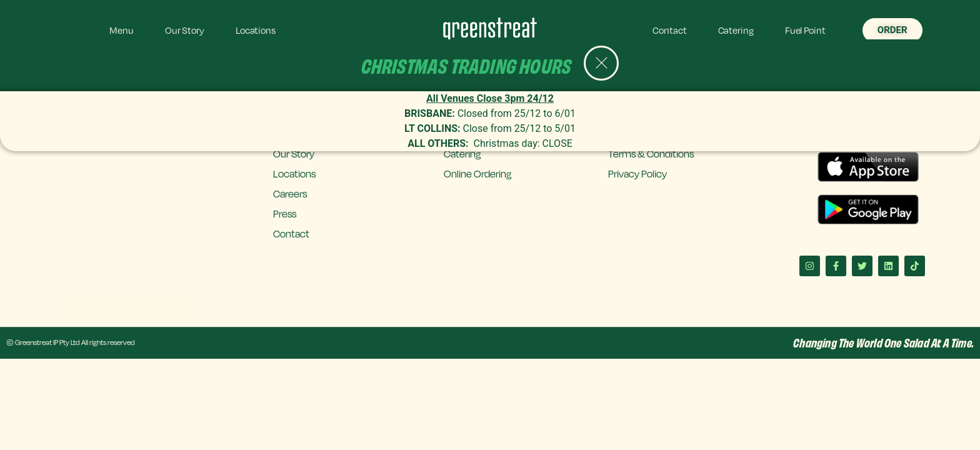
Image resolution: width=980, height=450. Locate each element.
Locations (256, 30)
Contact (669, 30)
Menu (122, 30)
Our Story (185, 30)
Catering (736, 30)
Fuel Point (805, 30)
